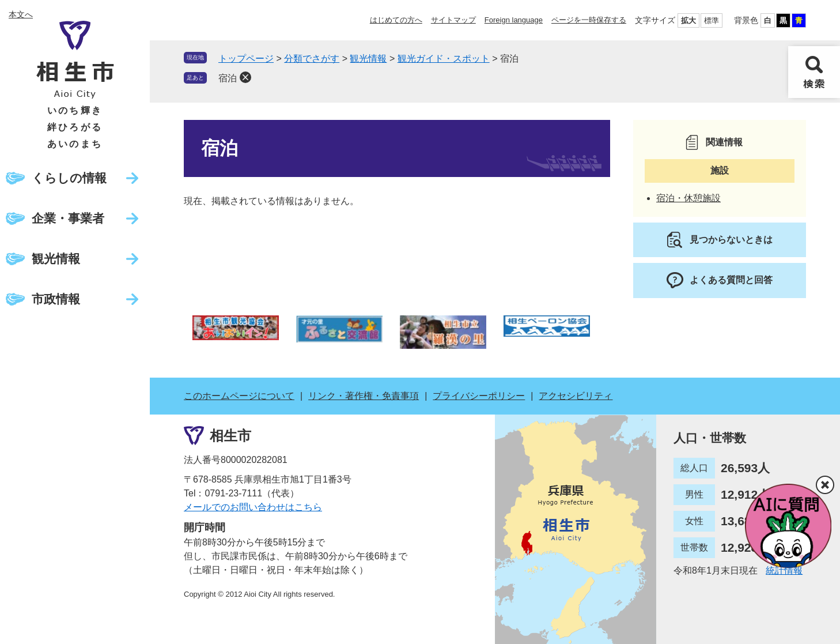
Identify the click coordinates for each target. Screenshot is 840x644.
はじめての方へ (396, 20)
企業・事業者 (68, 218)
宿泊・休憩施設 (688, 198)
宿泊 (228, 78)
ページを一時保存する (589, 20)
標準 (712, 20)
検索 (814, 72)
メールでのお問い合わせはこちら (253, 507)
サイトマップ (453, 20)
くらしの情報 (69, 178)
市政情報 (56, 299)
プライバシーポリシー (479, 396)
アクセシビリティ (576, 396)
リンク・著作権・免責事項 (364, 396)
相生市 (230, 436)
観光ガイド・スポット (444, 59)
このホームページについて (239, 396)
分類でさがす (312, 59)
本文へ (21, 14)
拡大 (688, 20)
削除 (245, 77)
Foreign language (514, 20)
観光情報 (56, 259)
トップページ (246, 59)
